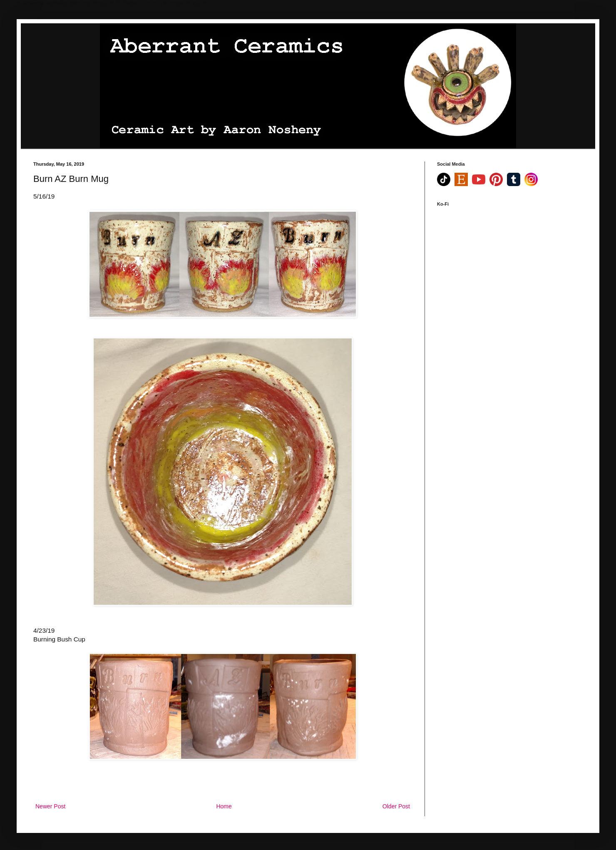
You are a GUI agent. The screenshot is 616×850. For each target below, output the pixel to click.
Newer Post (50, 806)
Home (224, 806)
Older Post (396, 806)
